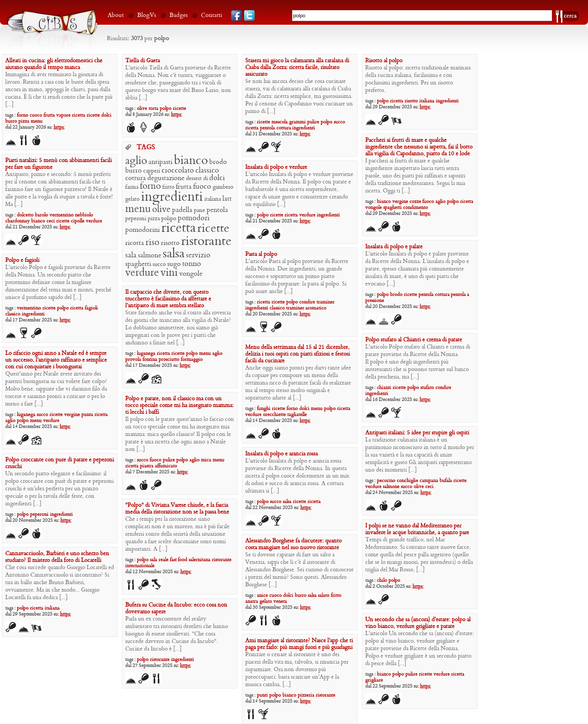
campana (429, 481)
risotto (411, 101)
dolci (106, 115)
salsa (174, 254)
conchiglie (407, 481)
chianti (384, 388)
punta (87, 415)
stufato (427, 388)
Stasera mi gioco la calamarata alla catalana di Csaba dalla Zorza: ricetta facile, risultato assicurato (297, 68)
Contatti (212, 15)
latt (227, 199)
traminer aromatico (306, 308)
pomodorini (142, 230)
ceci (51, 221)
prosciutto (169, 360)
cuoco (36, 115)
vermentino (61, 215)
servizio (198, 255)
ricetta (79, 115)
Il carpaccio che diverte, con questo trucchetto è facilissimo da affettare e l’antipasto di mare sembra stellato (168, 299)
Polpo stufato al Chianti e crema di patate (414, 340)
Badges (178, 15)
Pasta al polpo (261, 254)
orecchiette (274, 415)
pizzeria (306, 695)
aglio (440, 202)
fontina (150, 360)
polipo (169, 219)
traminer (325, 302)
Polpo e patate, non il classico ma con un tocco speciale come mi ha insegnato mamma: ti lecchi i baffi (179, 406)
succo (339, 122)
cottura (284, 128)
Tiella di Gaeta (142, 61)
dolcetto (25, 215)
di (205, 179)
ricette (93, 115)
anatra (252, 602)
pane (199, 210)
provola (133, 360)
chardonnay (17, 221)
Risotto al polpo (384, 61)
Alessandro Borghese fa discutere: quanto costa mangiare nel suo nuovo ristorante (293, 544)
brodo (218, 162)
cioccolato (178, 171)
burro (11, 121)
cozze (416, 202)
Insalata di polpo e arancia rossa (281, 454)
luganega (146, 354)
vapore (63, 115)
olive (142, 109)
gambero (223, 187)
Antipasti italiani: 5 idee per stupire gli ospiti (417, 433)
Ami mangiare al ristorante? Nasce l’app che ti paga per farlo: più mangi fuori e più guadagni (299, 644)
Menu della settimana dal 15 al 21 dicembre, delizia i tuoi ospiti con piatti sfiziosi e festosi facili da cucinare (298, 354)
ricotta (135, 243)
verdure (142, 273)
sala (131, 255)
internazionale (140, 566)
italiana (427, 101)
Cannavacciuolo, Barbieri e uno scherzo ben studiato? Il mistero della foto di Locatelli (57, 557)
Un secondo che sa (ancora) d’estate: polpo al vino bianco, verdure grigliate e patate (418, 623)
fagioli (91, 308)
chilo (382, 581)
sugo (174, 264)
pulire (313, 122)
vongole (373, 208)
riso (152, 243)
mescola (280, 122)
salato (324, 596)
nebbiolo (84, 215)
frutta (49, 115)
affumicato (166, 466)
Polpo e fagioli (22, 260)
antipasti (160, 162)
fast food (178, 560)
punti (262, 695)
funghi (264, 409)
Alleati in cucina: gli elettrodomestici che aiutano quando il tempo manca (54, 64)
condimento (415, 208)
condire (307, 302)
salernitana (199, 560)
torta (153, 109)
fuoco (428, 202)
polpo (166, 109)
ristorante (206, 242)
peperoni (136, 219)
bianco (384, 202)
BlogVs (147, 15)
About (116, 15)
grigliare (374, 680)
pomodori (194, 218)
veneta (280, 602)
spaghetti (392, 208)
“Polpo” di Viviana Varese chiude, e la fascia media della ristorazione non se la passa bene (177, 509)
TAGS (146, 148)
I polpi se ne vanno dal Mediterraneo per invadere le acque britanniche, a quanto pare (417, 529)
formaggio (192, 360)
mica (206, 460)
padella (182, 210)
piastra (147, 466)
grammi (297, 122)
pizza (24, 121)
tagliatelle (297, 415)
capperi (152, 171)
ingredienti (304, 128)
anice (262, 596)
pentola (267, 128)
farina (132, 187)
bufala (446, 481)
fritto (168, 187)
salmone (150, 256)
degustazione (166, 178)
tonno (192, 264)
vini (169, 273)
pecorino (386, 481)
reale (163, 560)
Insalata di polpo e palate (394, 247)
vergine (400, 202)
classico (207, 171)
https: (59, 127)
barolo (41, 215)
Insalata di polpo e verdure (276, 167)
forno (22, 115)
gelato (132, 199)
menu (37, 121)
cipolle (78, 221)
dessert (194, 179)
